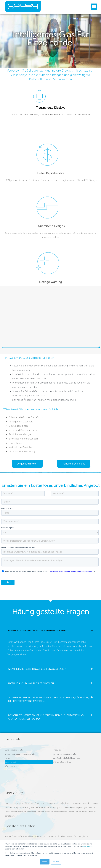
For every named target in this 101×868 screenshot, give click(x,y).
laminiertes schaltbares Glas (65, 754)
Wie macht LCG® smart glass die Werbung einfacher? (37, 631)
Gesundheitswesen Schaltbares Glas (20, 754)
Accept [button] (45, 862)
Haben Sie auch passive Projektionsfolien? (31, 683)
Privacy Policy (88, 846)
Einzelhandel (10, 762)
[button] (94, 7)
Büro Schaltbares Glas (14, 750)
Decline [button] (56, 862)
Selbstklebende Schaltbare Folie (66, 758)
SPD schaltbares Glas (62, 762)
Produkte (57, 750)
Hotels (8, 758)
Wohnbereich (11, 766)
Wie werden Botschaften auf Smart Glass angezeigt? (37, 669)
